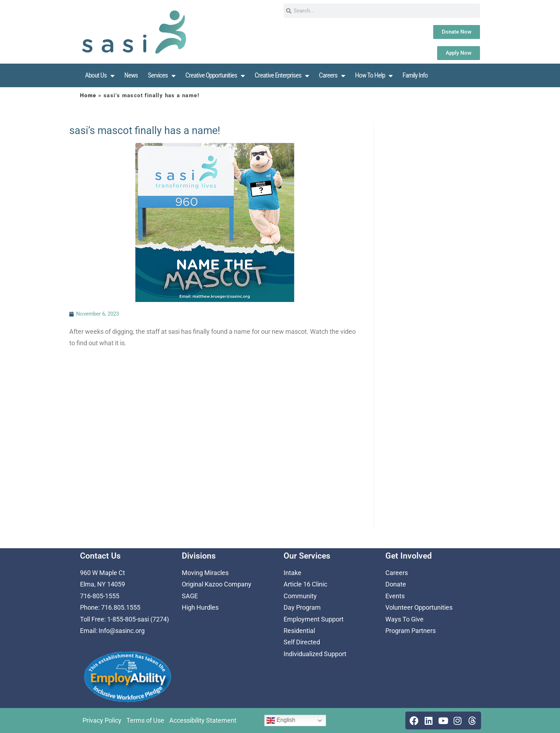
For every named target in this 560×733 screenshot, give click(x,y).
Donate (396, 584)
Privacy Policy (102, 720)
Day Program (302, 607)
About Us (100, 76)
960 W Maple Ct (102, 573)
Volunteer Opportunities (419, 607)
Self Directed (302, 642)
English (281, 720)
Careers (332, 76)
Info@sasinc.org (122, 631)
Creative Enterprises (282, 76)
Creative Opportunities (215, 76)
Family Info (415, 75)
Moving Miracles (205, 573)
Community (300, 596)
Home (88, 95)
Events (395, 596)
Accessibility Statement (203, 720)
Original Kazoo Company (217, 584)
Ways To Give (404, 619)
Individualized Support (315, 654)
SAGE (190, 596)
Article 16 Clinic (305, 584)
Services (162, 76)
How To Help (374, 76)
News (131, 75)
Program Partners (411, 631)
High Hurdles (200, 607)
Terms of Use (145, 720)
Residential (299, 631)
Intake (292, 573)
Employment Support (314, 619)
